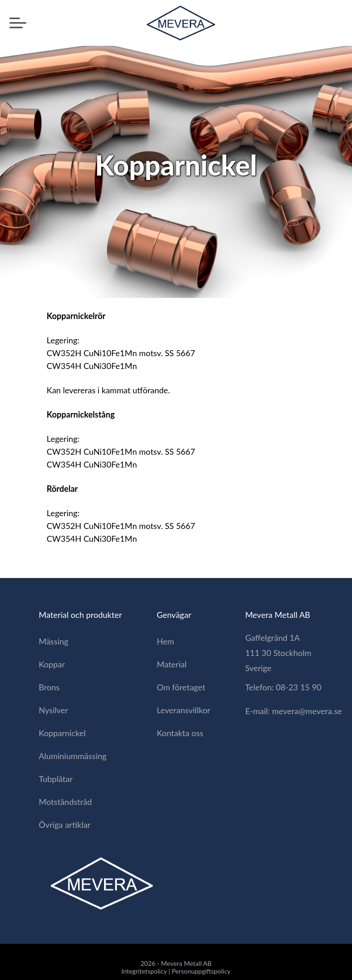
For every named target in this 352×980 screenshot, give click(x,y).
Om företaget (181, 687)
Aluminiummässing (72, 756)
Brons (49, 687)
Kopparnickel (62, 733)
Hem (165, 641)
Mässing (53, 641)
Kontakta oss (180, 733)
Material (172, 664)
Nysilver (53, 710)
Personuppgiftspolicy (201, 971)
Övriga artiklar (64, 825)
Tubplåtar (55, 779)
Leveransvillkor (184, 710)
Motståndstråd (65, 802)
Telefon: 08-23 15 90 (283, 687)
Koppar (52, 664)
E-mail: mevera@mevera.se (294, 711)
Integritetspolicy (144, 971)
